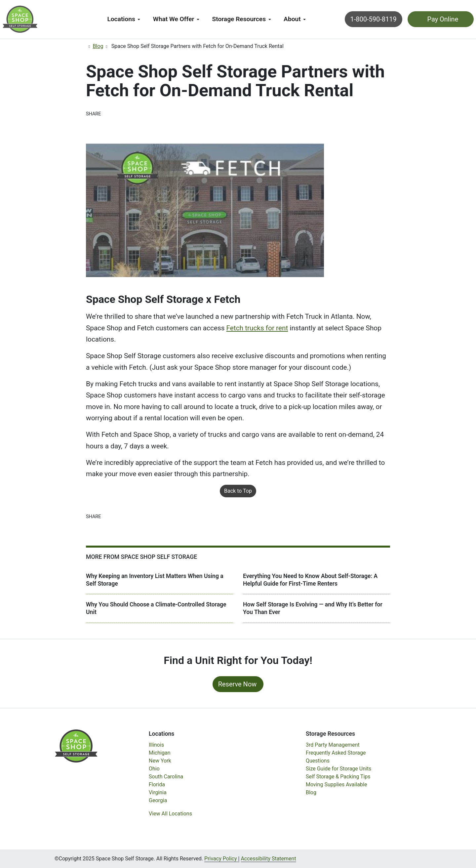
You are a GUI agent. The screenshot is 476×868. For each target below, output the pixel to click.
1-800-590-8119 (355, 19)
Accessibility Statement (268, 859)
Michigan (159, 753)
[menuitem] (124, 19)
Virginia (158, 792)
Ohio (154, 769)
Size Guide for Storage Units (338, 769)
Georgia (158, 800)
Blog (98, 46)
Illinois (156, 745)
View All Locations (170, 814)
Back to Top (238, 491)
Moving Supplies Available (336, 785)
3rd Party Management (333, 745)
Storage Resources (239, 19)
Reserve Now (238, 684)
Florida (157, 785)
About (292, 19)
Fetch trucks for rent (257, 328)
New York (160, 761)
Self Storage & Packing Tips (338, 777)
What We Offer (174, 19)
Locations (121, 19)
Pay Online (423, 19)
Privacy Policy (221, 859)
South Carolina (166, 777)
